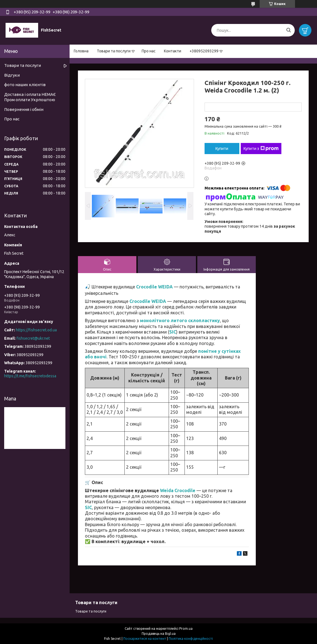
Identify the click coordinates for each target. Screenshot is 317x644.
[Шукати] (288, 30)
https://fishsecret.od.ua (36, 330)
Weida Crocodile (178, 490)
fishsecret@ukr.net (33, 338)
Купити (222, 149)
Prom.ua (186, 629)
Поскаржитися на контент (145, 639)
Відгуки (12, 75)
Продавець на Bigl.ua (159, 634)
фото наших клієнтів (25, 85)
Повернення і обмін (24, 109)
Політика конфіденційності (191, 639)
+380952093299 (204, 51)
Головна (81, 51)
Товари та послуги (114, 51)
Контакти (173, 51)
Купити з (261, 149)
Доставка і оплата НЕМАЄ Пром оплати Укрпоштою (30, 97)
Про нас (149, 51)
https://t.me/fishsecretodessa (30, 376)
